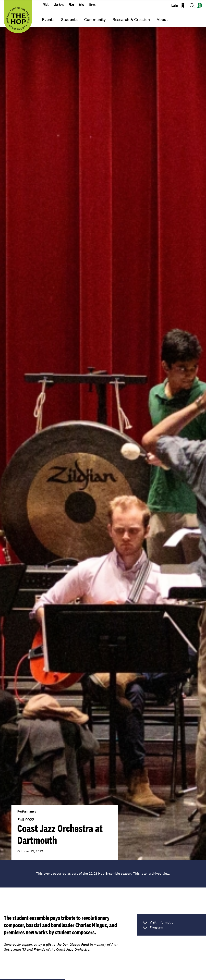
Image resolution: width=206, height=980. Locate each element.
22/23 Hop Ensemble (105, 873)
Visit (46, 5)
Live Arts (59, 5)
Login (175, 6)
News (92, 5)
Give (82, 5)
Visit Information (159, 922)
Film (71, 5)
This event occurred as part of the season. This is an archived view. (103, 873)
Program (153, 927)
